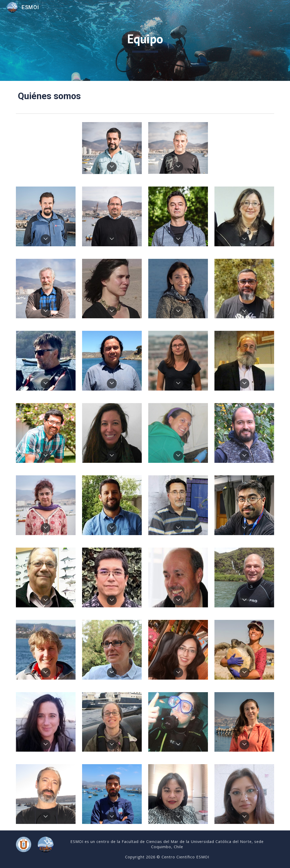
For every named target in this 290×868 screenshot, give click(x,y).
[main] (145, 40)
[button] (112, 167)
